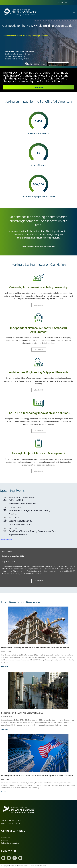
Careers (4, 840)
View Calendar (7, 539)
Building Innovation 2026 (20, 521)
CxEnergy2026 (16, 500)
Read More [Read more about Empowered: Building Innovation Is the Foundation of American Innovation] (5, 666)
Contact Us (6, 837)
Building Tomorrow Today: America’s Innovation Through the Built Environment (37, 775)
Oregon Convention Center (18, 535)
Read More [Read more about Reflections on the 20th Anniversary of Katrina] (5, 729)
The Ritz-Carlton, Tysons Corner (19, 524)
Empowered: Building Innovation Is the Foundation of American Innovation (35, 648)
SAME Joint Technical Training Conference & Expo (32, 531)
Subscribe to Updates (10, 843)
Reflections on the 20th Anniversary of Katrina (22, 713)
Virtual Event (13, 514)
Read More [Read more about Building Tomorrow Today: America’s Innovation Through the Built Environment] (5, 792)
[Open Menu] (74, 12)
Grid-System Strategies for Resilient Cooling (29, 510)
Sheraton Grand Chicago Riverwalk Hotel (22, 504)
